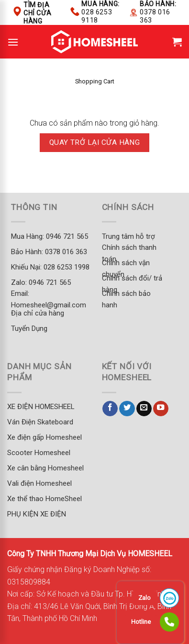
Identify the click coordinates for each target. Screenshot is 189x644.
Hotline (141, 622)
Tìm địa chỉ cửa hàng (37, 13)
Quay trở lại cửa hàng (95, 142)
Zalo (145, 598)
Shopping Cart (95, 81)
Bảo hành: (158, 12)
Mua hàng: (100, 12)
